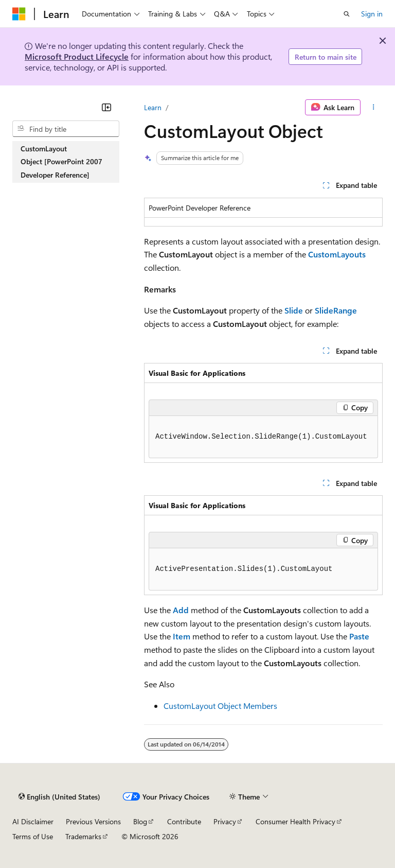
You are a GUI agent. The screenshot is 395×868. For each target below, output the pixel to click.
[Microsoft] (19, 14)
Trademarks (83, 836)
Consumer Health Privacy (295, 821)
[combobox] (66, 129)
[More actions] (374, 108)
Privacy (225, 821)
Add (181, 610)
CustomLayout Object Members (220, 706)
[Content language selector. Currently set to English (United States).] (59, 796)
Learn (153, 107)
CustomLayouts (337, 254)
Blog (140, 821)
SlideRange (336, 310)
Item (182, 636)
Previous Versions (93, 821)
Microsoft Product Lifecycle (77, 56)
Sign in (372, 14)
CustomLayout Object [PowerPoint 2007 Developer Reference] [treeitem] (61, 162)
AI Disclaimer (33, 821)
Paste (359, 636)
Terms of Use (33, 836)
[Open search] (347, 14)
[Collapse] (106, 107)
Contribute (184, 821)
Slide (294, 310)
